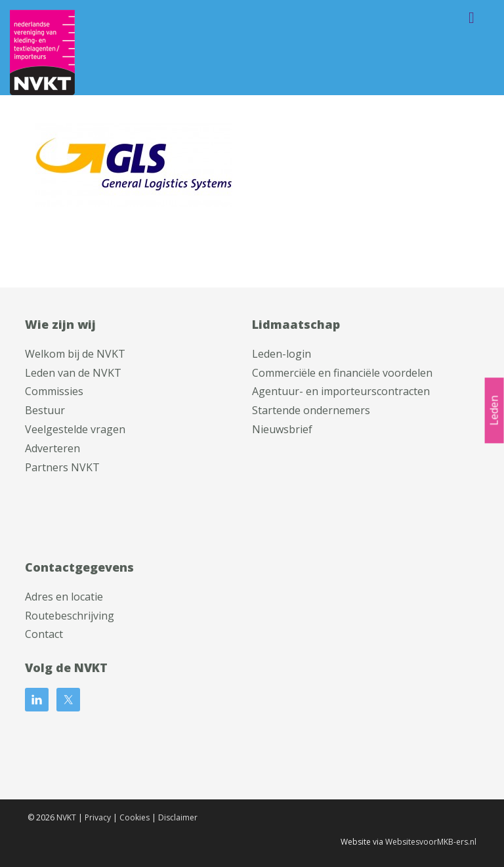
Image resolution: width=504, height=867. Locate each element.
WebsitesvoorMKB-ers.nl (431, 842)
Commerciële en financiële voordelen (342, 373)
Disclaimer (178, 817)
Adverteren (52, 448)
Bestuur (45, 410)
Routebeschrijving (70, 616)
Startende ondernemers (311, 410)
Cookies (135, 817)
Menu (472, 18)
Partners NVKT (62, 467)
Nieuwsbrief (282, 429)
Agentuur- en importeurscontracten (341, 391)
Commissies (54, 391)
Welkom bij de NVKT (75, 354)
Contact (44, 634)
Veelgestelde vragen (75, 429)
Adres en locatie (64, 597)
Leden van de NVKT (73, 373)
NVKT (66, 817)
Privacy (98, 817)
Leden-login (282, 354)
